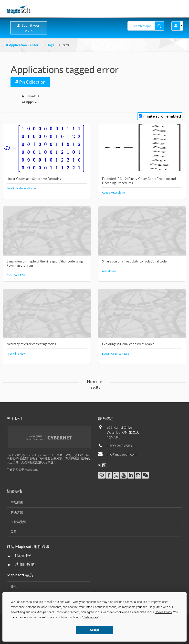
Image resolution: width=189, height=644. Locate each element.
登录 (14, 586)
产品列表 (17, 502)
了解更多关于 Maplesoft (22, 470)
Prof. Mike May (16, 354)
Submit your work (29, 28)
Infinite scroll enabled (162, 116)
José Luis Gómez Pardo (21, 188)
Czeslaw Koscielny (114, 192)
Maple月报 (23, 555)
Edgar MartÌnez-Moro (115, 354)
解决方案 (17, 512)
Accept (94, 630)
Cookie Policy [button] (163, 612)
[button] (176, 26)
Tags (51, 45)
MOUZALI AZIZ (16, 275)
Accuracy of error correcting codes (31, 344)
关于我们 (14, 418)
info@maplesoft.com (122, 454)
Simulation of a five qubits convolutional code (134, 261)
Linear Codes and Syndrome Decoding (34, 179)
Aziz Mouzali (110, 271)
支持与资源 (18, 522)
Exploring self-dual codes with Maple (128, 344)
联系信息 (106, 418)
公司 (14, 532)
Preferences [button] (90, 617)
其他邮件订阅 (25, 564)
